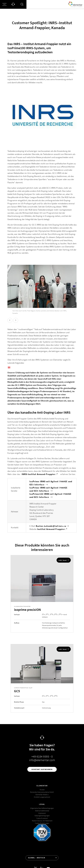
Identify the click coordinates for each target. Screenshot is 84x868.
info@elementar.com (42, 760)
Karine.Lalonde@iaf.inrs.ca (51, 526)
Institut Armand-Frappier (51, 529)
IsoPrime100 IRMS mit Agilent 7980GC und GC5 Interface (50, 496)
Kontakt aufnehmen (42, 769)
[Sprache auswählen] (42, 858)
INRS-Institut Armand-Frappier (39, 474)
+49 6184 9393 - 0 (42, 756)
